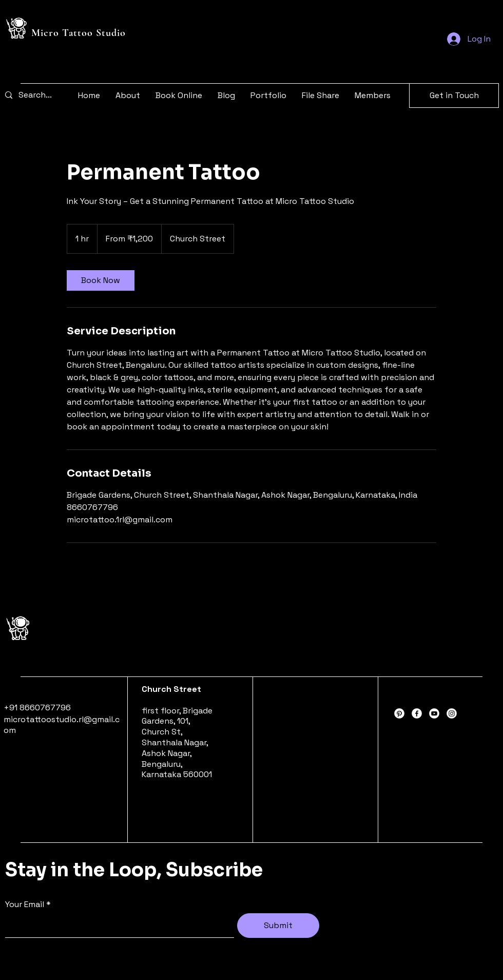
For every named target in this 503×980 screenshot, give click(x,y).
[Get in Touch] (454, 96)
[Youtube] (434, 713)
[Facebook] (417, 713)
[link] (101, 280)
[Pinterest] (399, 713)
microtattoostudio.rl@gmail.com (62, 725)
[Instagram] (452, 713)
